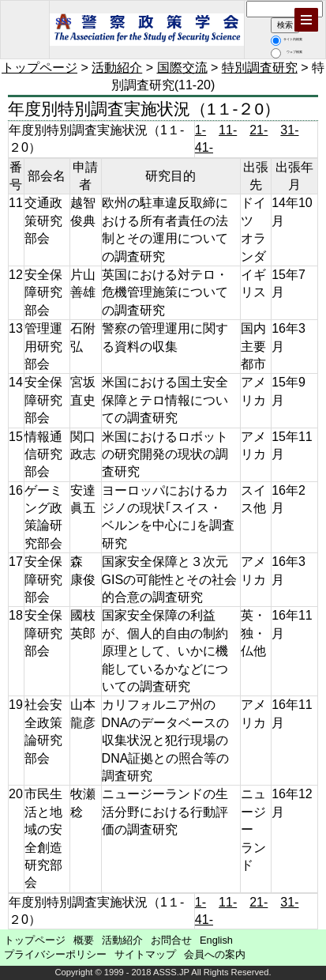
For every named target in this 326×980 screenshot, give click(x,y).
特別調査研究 (260, 68)
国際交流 (182, 68)
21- (259, 130)
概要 (84, 940)
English (216, 940)
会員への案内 (215, 954)
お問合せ (171, 940)
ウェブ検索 (287, 52)
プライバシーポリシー (55, 954)
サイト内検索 (287, 39)
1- (200, 130)
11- (228, 130)
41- (204, 147)
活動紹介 (117, 68)
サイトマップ (145, 954)
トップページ (39, 68)
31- (289, 130)
